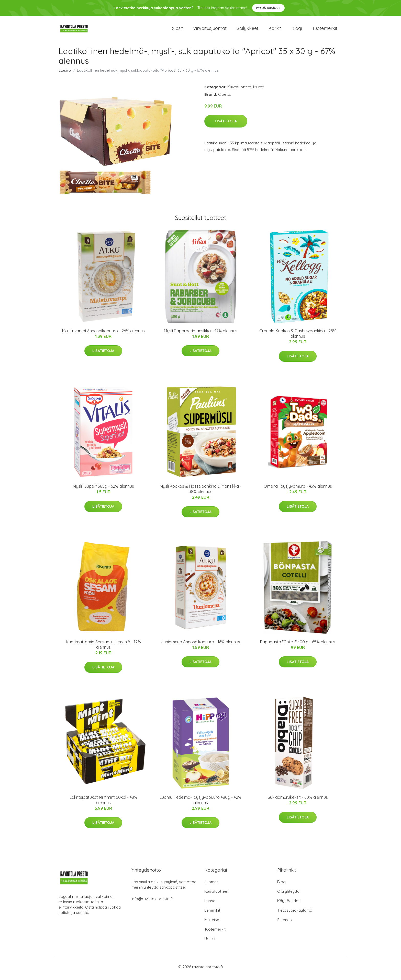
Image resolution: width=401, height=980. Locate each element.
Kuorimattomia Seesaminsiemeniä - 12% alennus (103, 649)
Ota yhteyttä (288, 896)
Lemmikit (212, 915)
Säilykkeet (248, 31)
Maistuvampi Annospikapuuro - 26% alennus (103, 335)
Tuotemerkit (325, 31)
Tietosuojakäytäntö (295, 915)
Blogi (297, 31)
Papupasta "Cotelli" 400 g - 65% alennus (298, 646)
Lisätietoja (226, 126)
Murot (258, 91)
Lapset (210, 905)
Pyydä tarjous (268, 8)
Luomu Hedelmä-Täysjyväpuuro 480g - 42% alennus (201, 804)
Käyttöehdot (288, 905)
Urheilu (210, 943)
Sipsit (177, 31)
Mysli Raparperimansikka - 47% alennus (201, 335)
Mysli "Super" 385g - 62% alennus (103, 491)
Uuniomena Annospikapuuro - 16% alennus (201, 646)
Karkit (275, 31)
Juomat (211, 886)
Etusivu (65, 75)
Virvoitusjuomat (210, 31)
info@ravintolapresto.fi (152, 903)
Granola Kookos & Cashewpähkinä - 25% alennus (298, 338)
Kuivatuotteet (239, 91)
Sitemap (285, 924)
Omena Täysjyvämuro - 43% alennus (298, 491)
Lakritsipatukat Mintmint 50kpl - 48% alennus (103, 804)
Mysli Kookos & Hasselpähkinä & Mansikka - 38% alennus (201, 493)
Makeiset (212, 924)
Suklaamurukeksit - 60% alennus (298, 802)
